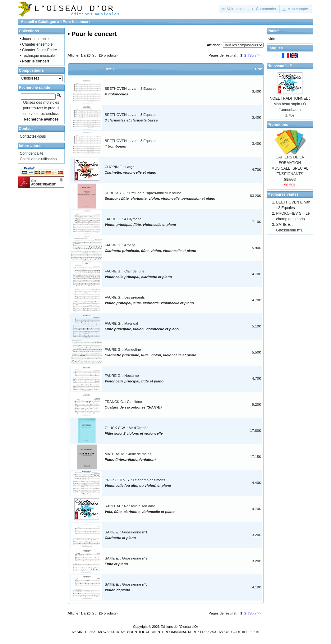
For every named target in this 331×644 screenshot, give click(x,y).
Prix (259, 69)
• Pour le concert (75, 22)
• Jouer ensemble (34, 39)
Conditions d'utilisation (38, 159)
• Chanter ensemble (36, 44)
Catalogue (47, 22)
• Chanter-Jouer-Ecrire (39, 50)
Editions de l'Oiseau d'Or (179, 627)
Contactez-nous (33, 136)
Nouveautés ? (280, 66)
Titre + (110, 69)
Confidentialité (32, 153)
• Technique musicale (37, 56)
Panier (273, 31)
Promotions (278, 125)
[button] (234, 9)
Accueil (28, 22)
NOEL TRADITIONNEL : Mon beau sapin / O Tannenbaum (290, 104)
